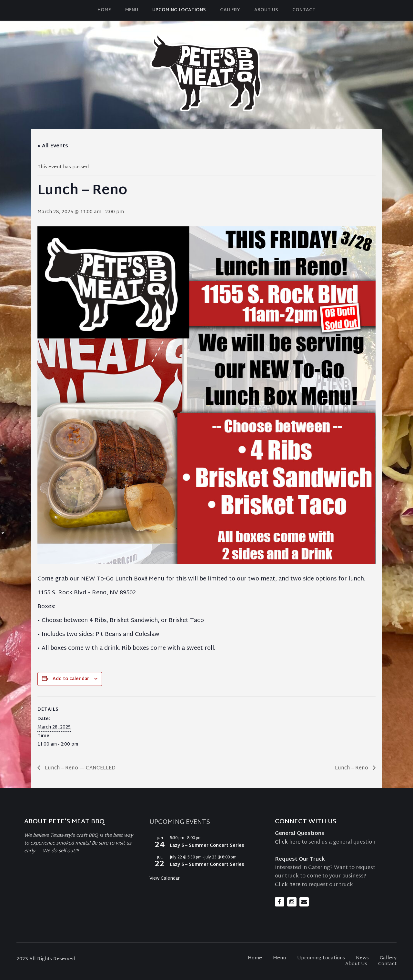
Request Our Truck (300, 859)
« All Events (53, 146)
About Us (266, 10)
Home (104, 10)
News (362, 958)
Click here (288, 842)
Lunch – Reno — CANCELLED (80, 768)
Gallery (230, 10)
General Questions (300, 834)
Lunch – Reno (352, 768)
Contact (304, 10)
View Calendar (165, 879)
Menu (132, 10)
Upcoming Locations (179, 10)
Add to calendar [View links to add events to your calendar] (71, 679)
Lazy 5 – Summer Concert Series (207, 846)
